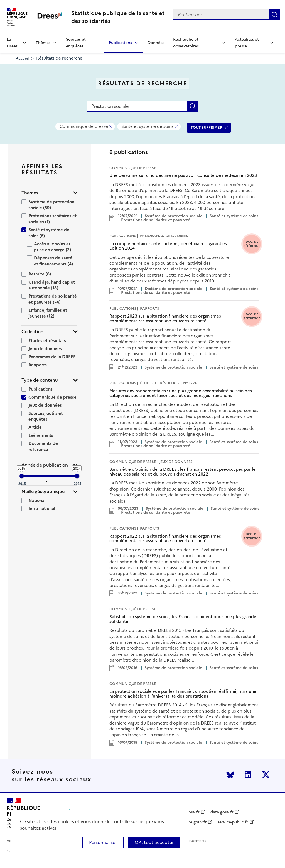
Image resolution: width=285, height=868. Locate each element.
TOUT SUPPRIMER (207, 127)
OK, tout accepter (154, 842)
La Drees (12, 43)
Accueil (22, 58)
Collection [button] (32, 332)
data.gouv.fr (222, 812)
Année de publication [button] (45, 465)
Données (156, 43)
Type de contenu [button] (40, 380)
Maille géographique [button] (43, 492)
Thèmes (43, 43)
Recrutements (195, 841)
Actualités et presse (247, 43)
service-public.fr (233, 822)
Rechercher (274, 14)
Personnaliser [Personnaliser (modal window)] (103, 842)
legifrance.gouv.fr (190, 822)
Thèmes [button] (30, 193)
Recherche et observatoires (186, 43)
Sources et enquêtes (76, 43)
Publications (120, 43)
